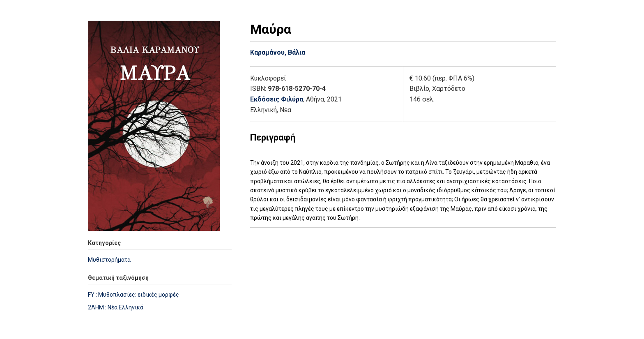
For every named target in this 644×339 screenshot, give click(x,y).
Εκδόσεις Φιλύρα (277, 99)
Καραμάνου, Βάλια (278, 52)
